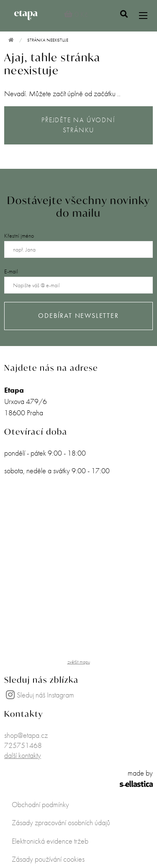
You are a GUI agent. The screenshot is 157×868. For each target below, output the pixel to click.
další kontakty (23, 755)
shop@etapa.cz (26, 735)
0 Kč (76, 14)
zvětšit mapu (79, 662)
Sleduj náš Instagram (39, 695)
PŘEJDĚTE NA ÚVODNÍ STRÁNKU (78, 125)
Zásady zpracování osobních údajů (61, 822)
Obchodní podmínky (40, 804)
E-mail (11, 271)
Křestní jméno (19, 236)
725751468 (23, 745)
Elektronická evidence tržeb (50, 841)
